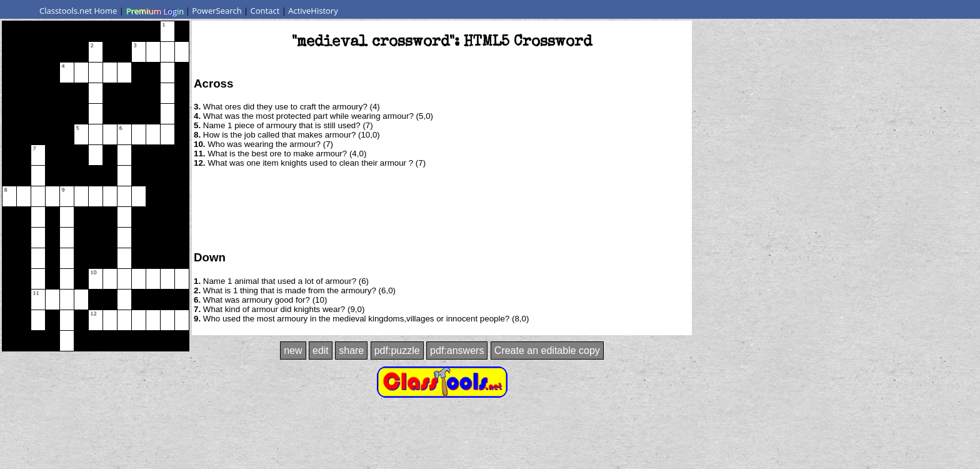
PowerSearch (217, 11)
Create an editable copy (547, 350)
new (293, 350)
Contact (265, 11)
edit (321, 350)
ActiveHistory (313, 11)
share (351, 350)
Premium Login (154, 11)
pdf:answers (457, 350)
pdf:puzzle (397, 350)
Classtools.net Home (78, 11)
